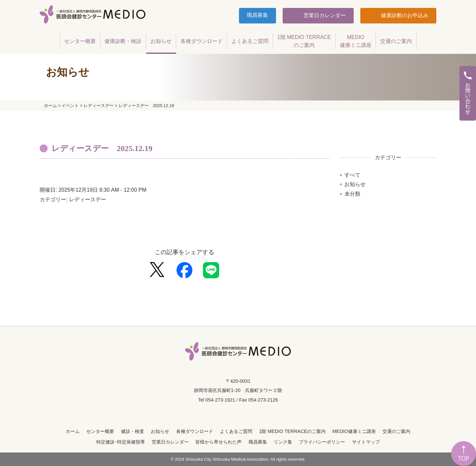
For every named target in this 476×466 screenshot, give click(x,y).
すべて (352, 175)
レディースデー (88, 199)
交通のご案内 (396, 431)
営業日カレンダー (324, 15)
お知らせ (355, 184)
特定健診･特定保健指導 (120, 442)
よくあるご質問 (236, 431)
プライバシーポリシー (322, 442)
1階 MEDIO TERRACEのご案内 (292, 431)
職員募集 (258, 15)
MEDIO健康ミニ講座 (354, 431)
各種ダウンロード (195, 431)
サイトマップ (366, 442)
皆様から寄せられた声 (218, 442)
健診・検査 (133, 431)
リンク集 (283, 442)
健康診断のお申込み (404, 15)
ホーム (73, 431)
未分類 (352, 194)
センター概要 (100, 431)
